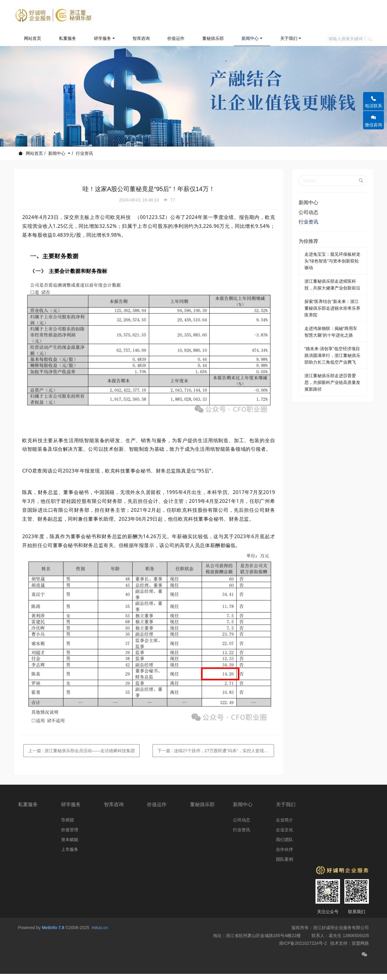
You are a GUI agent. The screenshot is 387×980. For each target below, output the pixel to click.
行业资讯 (84, 153)
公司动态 (308, 212)
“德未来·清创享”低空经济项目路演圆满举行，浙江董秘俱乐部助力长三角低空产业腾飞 (332, 355)
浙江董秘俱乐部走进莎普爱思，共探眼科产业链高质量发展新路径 (332, 382)
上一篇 (82, 751)
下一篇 (216, 751)
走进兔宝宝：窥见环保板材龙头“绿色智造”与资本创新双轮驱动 (332, 261)
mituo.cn (100, 942)
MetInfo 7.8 (53, 942)
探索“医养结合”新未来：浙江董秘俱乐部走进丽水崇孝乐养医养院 (332, 308)
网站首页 (33, 38)
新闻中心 (57, 153)
